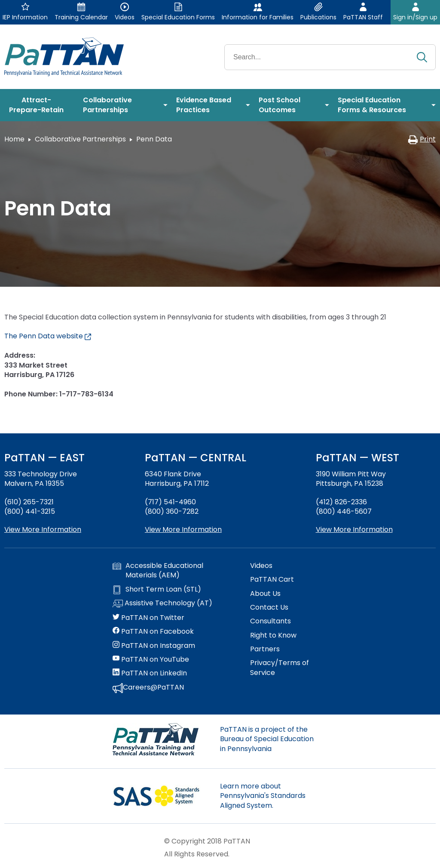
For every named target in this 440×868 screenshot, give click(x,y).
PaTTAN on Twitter (148, 618)
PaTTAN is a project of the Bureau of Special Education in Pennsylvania (267, 739)
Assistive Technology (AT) (162, 604)
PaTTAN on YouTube (151, 659)
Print (422, 139)
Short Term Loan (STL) (157, 589)
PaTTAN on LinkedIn (150, 673)
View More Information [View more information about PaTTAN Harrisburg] (183, 529)
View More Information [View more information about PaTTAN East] (43, 529)
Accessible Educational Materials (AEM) (158, 570)
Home (14, 139)
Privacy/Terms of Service (280, 668)
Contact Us (269, 607)
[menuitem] (39, 105)
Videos (261, 566)
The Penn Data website (48, 336)
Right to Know (273, 635)
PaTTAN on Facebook (153, 632)
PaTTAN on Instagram (154, 646)
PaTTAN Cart (272, 580)
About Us (265, 594)
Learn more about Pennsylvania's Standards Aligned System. (263, 796)
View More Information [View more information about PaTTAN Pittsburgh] (354, 529)
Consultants (270, 621)
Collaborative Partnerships (80, 139)
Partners (265, 649)
